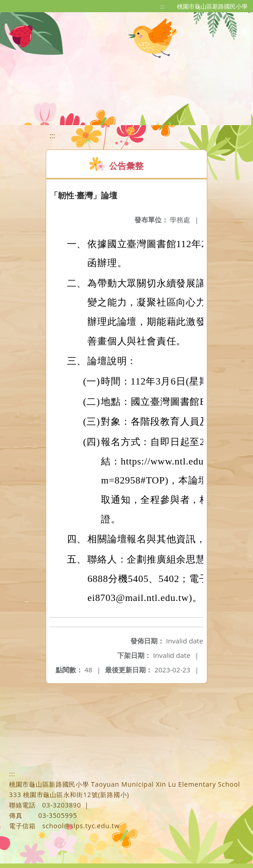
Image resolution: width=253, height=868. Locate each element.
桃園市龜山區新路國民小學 (212, 6)
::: (162, 6)
